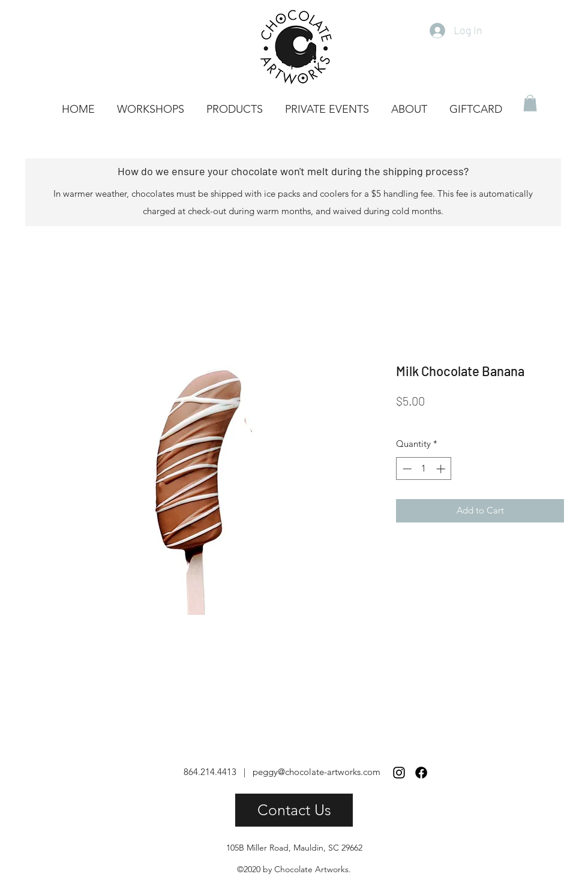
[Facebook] (421, 773)
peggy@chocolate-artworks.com (316, 772)
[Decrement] (406, 469)
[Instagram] (399, 773)
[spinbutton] (424, 469)
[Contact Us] (294, 810)
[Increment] (442, 469)
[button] (530, 103)
